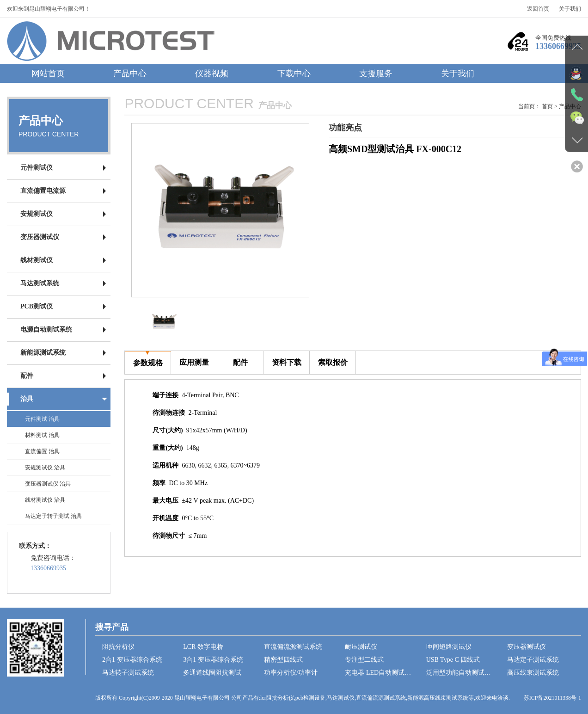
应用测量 (194, 359)
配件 (27, 376)
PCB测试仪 (37, 306)
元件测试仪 (37, 168)
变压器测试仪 (40, 237)
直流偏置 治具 (42, 451)
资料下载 (287, 359)
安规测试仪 (37, 214)
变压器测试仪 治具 (48, 484)
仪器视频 (212, 74)
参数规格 (148, 359)
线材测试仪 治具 (45, 500)
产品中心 (130, 74)
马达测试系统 (40, 283)
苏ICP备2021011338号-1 (552, 698)
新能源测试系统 (43, 353)
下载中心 (294, 74)
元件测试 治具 (42, 419)
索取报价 (333, 359)
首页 (547, 106)
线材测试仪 (37, 260)
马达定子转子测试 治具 (53, 516)
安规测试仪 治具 (45, 468)
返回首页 (538, 9)
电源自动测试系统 (46, 329)
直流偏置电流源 (43, 191)
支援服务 (376, 74)
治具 (27, 399)
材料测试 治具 (42, 435)
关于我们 (570, 9)
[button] (298, 210)
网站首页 (48, 74)
